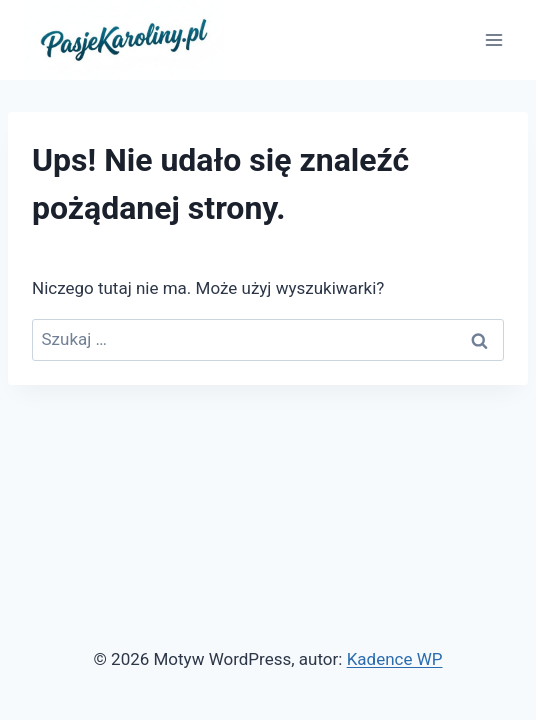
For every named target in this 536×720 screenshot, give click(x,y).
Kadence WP (395, 659)
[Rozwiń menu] (493, 39)
